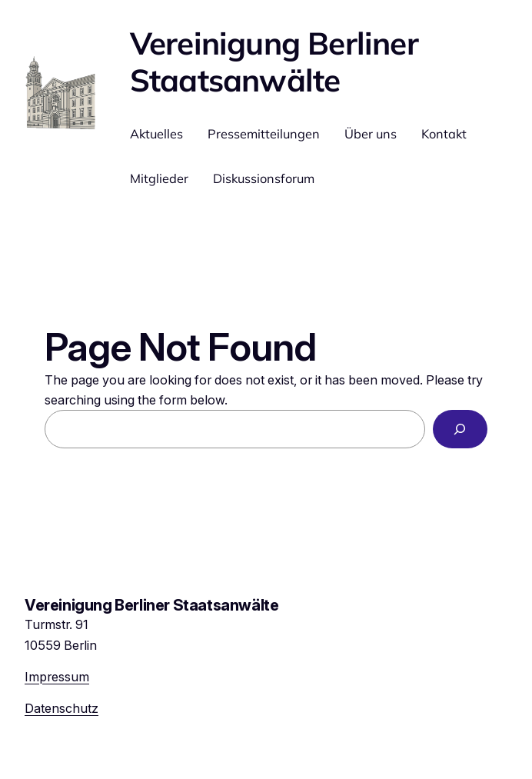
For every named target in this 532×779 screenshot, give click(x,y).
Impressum (57, 677)
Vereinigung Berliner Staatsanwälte (274, 62)
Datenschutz (62, 708)
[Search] (461, 429)
